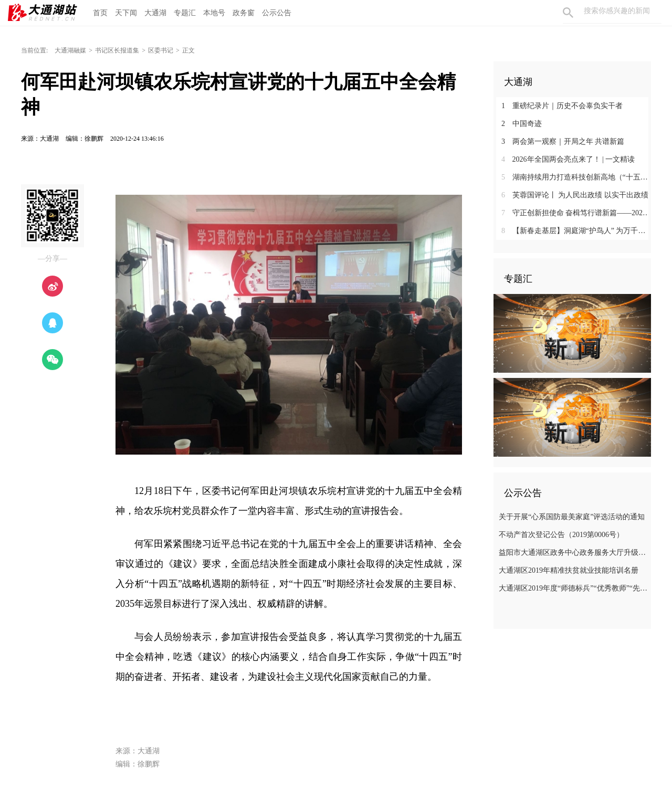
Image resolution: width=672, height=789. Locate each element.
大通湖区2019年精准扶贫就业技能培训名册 (569, 570)
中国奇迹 (522, 124)
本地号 (214, 13)
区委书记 (161, 50)
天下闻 (126, 13)
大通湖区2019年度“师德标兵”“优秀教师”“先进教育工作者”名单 (574, 588)
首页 (100, 13)
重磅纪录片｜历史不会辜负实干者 (562, 106)
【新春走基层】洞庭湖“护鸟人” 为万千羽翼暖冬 (576, 231)
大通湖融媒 (70, 50)
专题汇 (185, 13)
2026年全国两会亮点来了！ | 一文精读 (568, 159)
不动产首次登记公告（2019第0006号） (561, 535)
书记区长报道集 (117, 50)
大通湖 (155, 13)
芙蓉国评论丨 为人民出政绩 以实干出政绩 (575, 195)
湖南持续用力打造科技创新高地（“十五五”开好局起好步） (576, 177)
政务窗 (244, 13)
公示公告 (277, 13)
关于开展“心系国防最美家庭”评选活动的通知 (572, 517)
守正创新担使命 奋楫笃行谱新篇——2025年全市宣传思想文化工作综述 (576, 213)
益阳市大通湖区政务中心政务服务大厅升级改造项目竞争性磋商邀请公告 (574, 553)
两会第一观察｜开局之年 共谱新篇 (563, 141)
